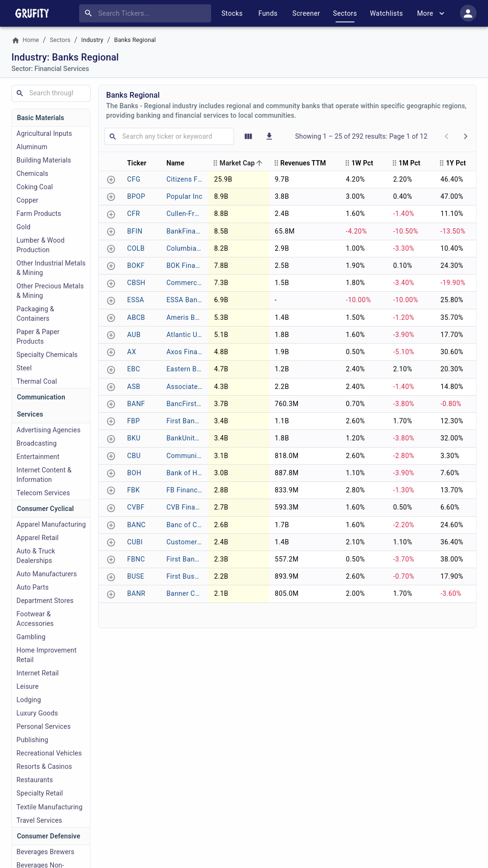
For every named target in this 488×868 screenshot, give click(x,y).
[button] (141, 163)
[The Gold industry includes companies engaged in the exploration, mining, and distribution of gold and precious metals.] (51, 227)
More (432, 13)
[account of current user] (468, 13)
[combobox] (147, 13)
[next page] (466, 136)
